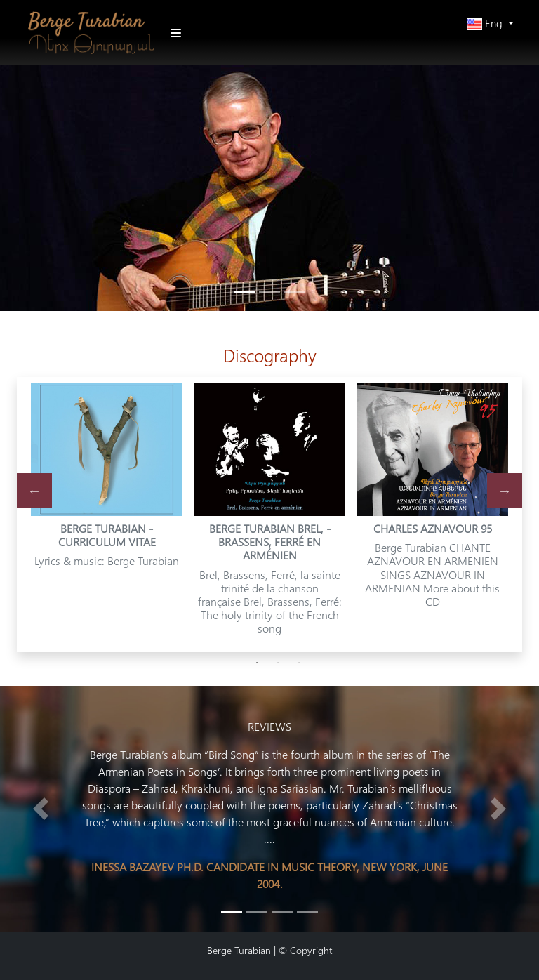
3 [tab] (299, 663)
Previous (34, 491)
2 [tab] (278, 663)
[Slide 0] (232, 912)
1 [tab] (257, 663)
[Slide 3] (307, 912)
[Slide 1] (257, 912)
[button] (490, 23)
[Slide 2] (282, 912)
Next (505, 491)
